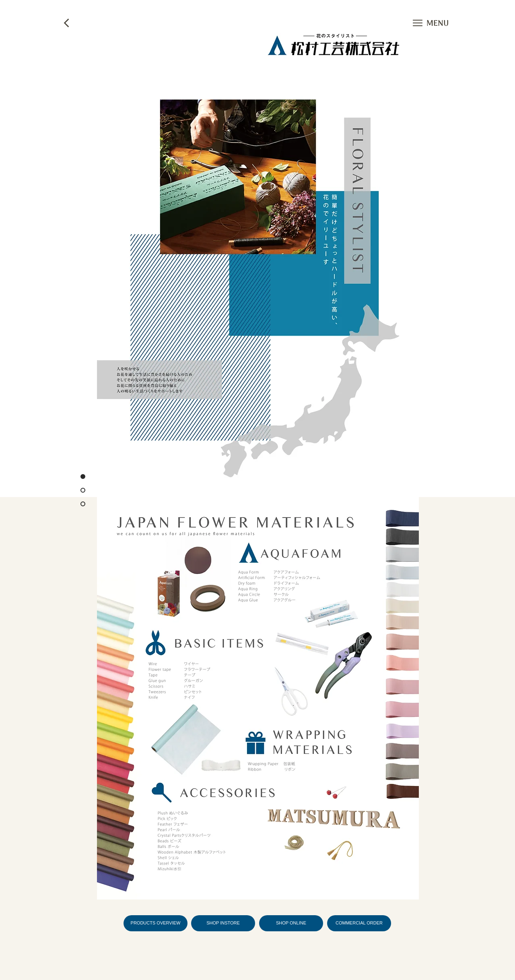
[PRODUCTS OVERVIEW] (156, 923)
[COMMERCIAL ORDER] (359, 923)
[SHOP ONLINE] (291, 923)
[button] (418, 23)
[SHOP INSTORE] (223, 923)
